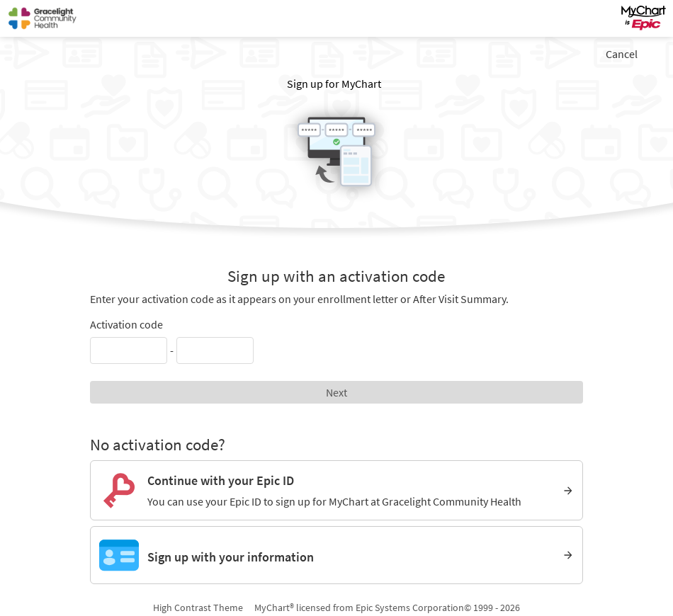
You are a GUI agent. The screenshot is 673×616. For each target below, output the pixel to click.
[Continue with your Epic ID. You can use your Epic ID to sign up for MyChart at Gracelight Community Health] (336, 490)
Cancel (622, 54)
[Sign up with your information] (336, 555)
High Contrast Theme (198, 608)
